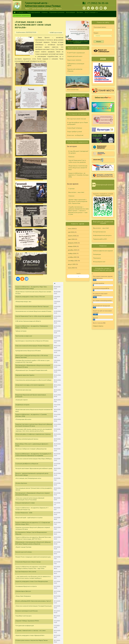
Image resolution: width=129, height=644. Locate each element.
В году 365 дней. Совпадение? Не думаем (78, 152)
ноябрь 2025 (72, 254)
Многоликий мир (73, 90)
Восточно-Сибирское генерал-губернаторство (31, 271)
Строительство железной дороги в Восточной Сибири (33, 202)
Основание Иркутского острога (26, 409)
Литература (97, 254)
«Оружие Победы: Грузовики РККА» (27, 443)
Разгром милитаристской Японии (26, 433)
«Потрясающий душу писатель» (26, 576)
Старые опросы (98, 326)
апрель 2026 (72, 236)
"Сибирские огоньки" (83, 613)
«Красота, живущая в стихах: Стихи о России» (30, 119)
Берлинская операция (23, 527)
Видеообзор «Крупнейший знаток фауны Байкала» (32, 492)
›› (79, 276)
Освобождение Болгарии (24, 595)
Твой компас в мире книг (24, 158)
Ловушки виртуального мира (25, 325)
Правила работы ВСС (100, 239)
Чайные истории (21, 153)
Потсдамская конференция (25, 448)
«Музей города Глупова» (23, 369)
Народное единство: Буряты (25, 197)
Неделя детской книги (75, 56)
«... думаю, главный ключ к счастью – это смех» (31, 453)
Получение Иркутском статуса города (28, 384)
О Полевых (41, 617)
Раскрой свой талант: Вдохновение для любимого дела (34, 291)
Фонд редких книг (99, 262)
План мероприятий (34, 12)
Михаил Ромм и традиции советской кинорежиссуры (33, 379)
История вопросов (99, 232)
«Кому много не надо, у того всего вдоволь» (30, 207)
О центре (21, 13)
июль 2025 (71, 268)
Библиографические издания (103, 251)
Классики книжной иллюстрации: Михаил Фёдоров (32, 168)
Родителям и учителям (57, 12)
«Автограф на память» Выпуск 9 (26, 556)
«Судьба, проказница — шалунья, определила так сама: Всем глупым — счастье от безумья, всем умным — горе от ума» (79, 211)
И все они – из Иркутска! (75, 135)
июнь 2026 (71, 229)
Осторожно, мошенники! (22, 15)
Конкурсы (79, 615)
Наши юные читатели (74, 60)
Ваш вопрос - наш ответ (76, 192)
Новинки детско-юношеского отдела (28, 585)
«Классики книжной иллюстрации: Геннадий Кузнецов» (34, 428)
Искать (99, 42)
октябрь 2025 (72, 257)
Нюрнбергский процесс (24, 438)
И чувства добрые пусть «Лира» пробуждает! (78, 42)
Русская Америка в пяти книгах (26, 394)
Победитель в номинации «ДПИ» (76, 65)
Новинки (45, 12)
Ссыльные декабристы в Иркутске (27, 286)
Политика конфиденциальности (102, 626)
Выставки (80, 12)
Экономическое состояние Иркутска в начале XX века (33, 134)
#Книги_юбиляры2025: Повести (26, 590)
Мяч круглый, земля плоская (77, 119)
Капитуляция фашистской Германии (27, 507)
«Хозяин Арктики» (21, 306)
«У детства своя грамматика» (25, 522)
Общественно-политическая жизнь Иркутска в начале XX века (78, 168)
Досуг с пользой (91, 13)
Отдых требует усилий (74, 132)
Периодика (97, 258)
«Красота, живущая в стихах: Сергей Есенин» (30, 546)
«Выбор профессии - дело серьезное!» (28, 541)
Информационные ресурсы (102, 235)
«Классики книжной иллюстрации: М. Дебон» (30, 517)
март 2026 (71, 239)
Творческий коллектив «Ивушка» (75, 70)
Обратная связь (96, 629)
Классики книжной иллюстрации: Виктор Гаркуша (32, 129)
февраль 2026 (73, 243)
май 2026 (71, 232)
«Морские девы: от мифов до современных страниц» (33, 256)
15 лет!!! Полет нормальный (76, 53)
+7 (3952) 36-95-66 (98, 3)
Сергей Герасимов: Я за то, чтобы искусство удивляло (33, 139)
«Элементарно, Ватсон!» (23, 414)
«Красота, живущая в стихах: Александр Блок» (31, 472)
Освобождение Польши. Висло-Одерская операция (33, 566)
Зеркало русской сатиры (24, 374)
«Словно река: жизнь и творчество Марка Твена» (32, 463)
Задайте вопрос (102, 613)
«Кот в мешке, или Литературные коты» (28, 301)
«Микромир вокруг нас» (23, 124)
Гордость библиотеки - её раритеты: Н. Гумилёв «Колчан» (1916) (78, 175)
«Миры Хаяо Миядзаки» (23, 418)
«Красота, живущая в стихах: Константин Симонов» (32, 477)
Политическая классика (23, 212)
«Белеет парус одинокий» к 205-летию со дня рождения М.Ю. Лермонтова (78, 201)
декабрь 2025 (72, 250)
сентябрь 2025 (73, 261)
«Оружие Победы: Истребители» (26, 531)
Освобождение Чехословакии (25, 502)
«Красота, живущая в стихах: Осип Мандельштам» (32, 404)
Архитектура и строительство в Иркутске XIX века (32, 163)
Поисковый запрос (100, 27)
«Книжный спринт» (22, 222)
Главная (15, 12)
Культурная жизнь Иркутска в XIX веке (28, 173)
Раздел (96, 33)
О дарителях (41, 619)
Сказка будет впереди (75, 128)
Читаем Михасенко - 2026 (24, 335)
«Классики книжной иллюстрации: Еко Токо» (30, 482)
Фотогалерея (71, 12)
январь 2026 (72, 246)
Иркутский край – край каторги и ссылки (29, 340)
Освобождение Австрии (24, 551)
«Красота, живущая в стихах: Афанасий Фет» (30, 458)
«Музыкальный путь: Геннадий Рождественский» (31, 193)
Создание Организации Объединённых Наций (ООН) (33, 487)
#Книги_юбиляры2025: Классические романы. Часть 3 (33, 423)
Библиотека (103, 97)
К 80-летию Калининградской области (28, 143)
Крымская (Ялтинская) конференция (28, 536)
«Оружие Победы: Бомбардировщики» (28, 497)
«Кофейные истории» (22, 227)
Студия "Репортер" (82, 619)
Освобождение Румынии (24, 581)
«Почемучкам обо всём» (23, 242)
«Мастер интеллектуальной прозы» (27, 261)
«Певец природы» (21, 571)
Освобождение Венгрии (24, 561)
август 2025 (72, 264)
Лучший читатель (82, 617)
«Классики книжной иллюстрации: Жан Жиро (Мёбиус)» (34, 281)
